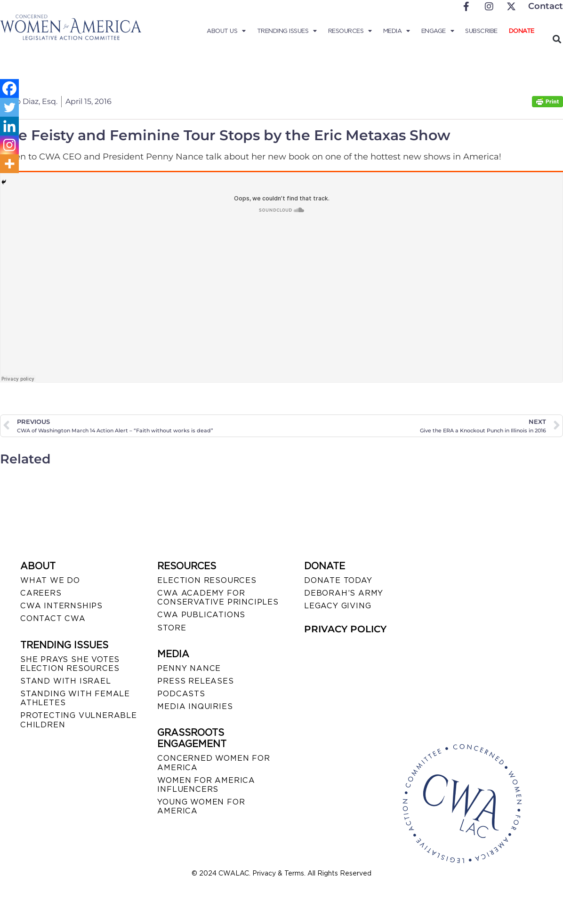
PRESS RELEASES (195, 681)
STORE (172, 628)
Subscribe (481, 31)
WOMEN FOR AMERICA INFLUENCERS (206, 785)
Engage (438, 31)
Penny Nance (189, 668)
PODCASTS (181, 694)
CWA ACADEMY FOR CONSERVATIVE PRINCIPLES (218, 597)
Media (397, 31)
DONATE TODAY (338, 580)
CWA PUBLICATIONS (201, 615)
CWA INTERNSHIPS (61, 606)
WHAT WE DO (50, 580)
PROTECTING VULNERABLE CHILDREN (79, 720)
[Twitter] (9, 107)
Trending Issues (287, 31)
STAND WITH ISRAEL (66, 681)
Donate (522, 31)
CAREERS (41, 593)
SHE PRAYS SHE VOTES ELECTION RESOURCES (70, 664)
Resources (350, 31)
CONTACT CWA (53, 618)
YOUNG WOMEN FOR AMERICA (201, 806)
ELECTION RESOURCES (207, 580)
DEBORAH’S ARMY (344, 593)
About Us (226, 31)
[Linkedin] (9, 126)
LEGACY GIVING (338, 606)
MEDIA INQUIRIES (195, 706)
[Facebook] (9, 88)
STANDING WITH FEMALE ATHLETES (75, 698)
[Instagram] (9, 145)
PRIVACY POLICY (345, 629)
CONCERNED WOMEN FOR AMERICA (213, 763)
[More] (9, 164)
